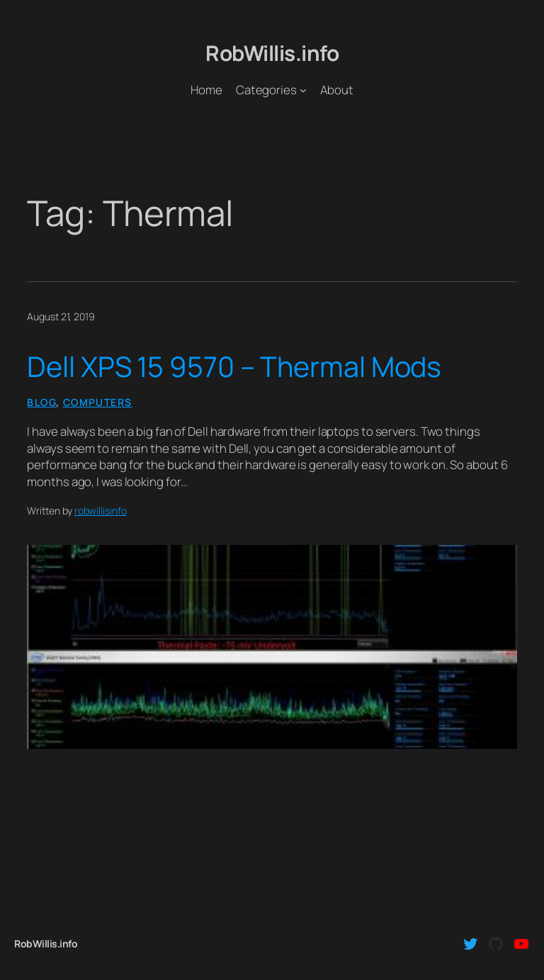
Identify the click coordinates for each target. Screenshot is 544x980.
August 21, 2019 (61, 316)
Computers (98, 402)
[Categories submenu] (303, 89)
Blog (41, 402)
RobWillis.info (272, 53)
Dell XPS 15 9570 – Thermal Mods (234, 366)
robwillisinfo (101, 511)
